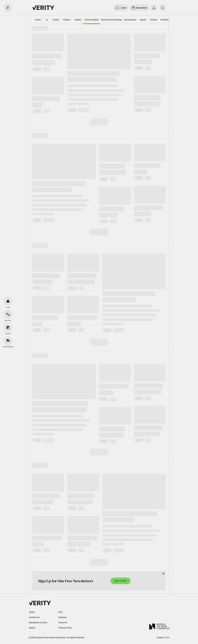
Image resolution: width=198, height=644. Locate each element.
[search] (163, 8)
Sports (143, 20)
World (56, 20)
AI (47, 20)
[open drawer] (8, 8)
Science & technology (111, 20)
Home (38, 20)
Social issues (130, 20)
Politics (67, 20)
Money (154, 20)
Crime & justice (92, 20)
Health (78, 20)
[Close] (163, 573)
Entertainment (167, 20)
